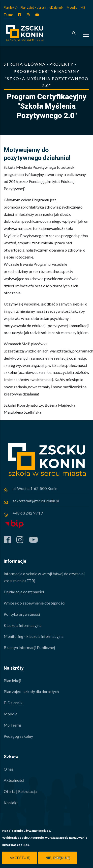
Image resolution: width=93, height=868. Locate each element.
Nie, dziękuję (58, 858)
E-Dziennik (13, 703)
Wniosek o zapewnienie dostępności (34, 603)
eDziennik (56, 7)
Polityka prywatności (22, 614)
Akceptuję (20, 858)
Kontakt (11, 803)
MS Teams (13, 725)
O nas (9, 769)
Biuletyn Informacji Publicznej (29, 647)
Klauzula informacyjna (23, 625)
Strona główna (25, 64)
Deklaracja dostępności (24, 592)
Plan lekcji (11, 7)
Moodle (72, 7)
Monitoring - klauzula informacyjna (34, 636)
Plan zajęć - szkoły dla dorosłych (31, 691)
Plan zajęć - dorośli (33, 7)
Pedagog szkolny (18, 736)
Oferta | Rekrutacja (20, 791)
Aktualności (14, 780)
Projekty (61, 64)
